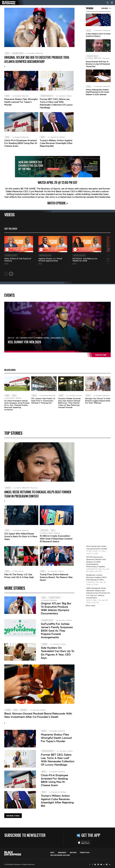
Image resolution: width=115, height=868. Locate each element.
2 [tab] (7, 67)
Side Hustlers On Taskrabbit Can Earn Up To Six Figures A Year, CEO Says (57, 651)
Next (11, 273)
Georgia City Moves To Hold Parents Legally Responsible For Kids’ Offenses (98, 400)
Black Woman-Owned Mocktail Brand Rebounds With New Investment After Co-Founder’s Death (38, 714)
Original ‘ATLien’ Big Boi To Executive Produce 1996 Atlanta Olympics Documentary (37, 59)
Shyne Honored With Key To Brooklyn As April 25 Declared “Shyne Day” (98, 64)
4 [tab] (10, 67)
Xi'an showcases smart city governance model (97, 547)
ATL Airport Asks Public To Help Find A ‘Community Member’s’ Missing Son (43, 400)
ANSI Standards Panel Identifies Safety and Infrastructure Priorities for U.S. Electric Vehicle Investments (98, 592)
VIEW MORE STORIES (13, 814)
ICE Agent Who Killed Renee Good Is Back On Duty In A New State (21, 535)
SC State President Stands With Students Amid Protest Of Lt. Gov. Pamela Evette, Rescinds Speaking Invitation (17, 405)
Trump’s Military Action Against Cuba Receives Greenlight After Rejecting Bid (56, 142)
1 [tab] (5, 67)
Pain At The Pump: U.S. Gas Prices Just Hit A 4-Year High (19, 574)
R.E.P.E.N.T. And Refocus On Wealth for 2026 (85, 259)
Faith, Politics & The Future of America (18, 259)
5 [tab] (12, 67)
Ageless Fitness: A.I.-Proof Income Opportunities (50, 259)
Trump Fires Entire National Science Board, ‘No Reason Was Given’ (56, 576)
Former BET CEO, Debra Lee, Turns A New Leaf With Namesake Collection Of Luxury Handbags (56, 103)
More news (91, 605)
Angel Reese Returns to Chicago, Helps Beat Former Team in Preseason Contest (38, 493)
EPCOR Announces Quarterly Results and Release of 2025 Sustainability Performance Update (96, 561)
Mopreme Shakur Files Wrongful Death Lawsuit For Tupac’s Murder (21, 101)
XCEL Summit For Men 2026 (24, 341)
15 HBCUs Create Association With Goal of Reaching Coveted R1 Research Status (56, 538)
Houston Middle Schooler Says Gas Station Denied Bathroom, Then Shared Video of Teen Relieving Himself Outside (69, 402)
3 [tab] (8, 67)
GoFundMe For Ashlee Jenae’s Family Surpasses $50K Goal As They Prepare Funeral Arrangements (57, 629)
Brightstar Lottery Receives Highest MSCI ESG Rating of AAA (97, 577)
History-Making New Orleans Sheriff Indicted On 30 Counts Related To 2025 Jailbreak (97, 92)
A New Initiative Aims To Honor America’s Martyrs (98, 35)
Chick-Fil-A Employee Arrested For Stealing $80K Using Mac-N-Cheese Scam (21, 142)
